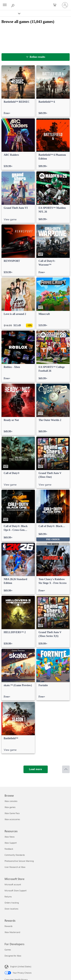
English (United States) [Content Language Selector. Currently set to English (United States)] (21, 966)
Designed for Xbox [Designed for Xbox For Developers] (13, 956)
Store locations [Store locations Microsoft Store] (11, 909)
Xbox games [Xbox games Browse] (10, 807)
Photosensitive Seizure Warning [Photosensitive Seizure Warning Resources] (19, 861)
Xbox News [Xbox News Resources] (10, 837)
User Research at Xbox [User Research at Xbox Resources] (15, 867)
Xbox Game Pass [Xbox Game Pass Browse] (12, 813)
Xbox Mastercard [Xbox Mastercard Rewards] (12, 932)
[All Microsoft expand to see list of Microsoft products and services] (5, 5)
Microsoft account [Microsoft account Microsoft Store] (13, 884)
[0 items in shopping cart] (56, 5)
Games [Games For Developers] (8, 950)
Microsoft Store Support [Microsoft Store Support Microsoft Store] (16, 890)
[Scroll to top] (66, 769)
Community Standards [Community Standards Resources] (15, 855)
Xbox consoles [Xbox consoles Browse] (11, 801)
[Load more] (36, 769)
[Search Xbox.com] (13, 5)
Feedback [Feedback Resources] (9, 849)
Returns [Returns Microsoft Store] (8, 897)
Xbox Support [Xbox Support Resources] (11, 843)
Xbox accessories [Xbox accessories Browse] (12, 819)
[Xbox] (10, 13)
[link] (18, 91)
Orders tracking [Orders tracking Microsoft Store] (12, 903)
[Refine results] (36, 57)
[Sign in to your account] (65, 5)
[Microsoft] (35, 3)
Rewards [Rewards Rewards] (9, 926)
